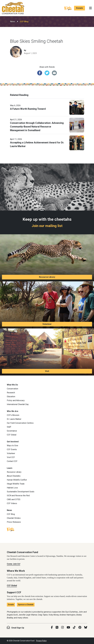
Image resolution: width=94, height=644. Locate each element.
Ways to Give (12, 446)
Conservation (12, 389)
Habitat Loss (12, 488)
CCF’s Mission (13, 415)
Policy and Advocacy (16, 400)
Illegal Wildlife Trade (16, 484)
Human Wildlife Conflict (17, 480)
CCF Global (12, 435)
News (13, 22)
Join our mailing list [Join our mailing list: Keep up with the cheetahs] (47, 226)
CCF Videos (12, 503)
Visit (47, 371)
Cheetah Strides (14, 518)
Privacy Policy (41, 641)
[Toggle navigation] (90, 8)
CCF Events (12, 449)
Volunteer (47, 324)
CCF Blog (24, 22)
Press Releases (14, 522)
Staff (9, 427)
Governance (12, 431)
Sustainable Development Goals (21, 492)
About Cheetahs (14, 476)
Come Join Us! (14, 564)
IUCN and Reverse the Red (18, 496)
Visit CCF (11, 457)
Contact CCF (12, 461)
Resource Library (47, 277)
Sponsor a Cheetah (26, 605)
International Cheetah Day (18, 404)
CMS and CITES (14, 499)
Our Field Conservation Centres (20, 423)
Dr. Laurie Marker (14, 419)
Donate (79, 8)
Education (11, 397)
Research (11, 393)
